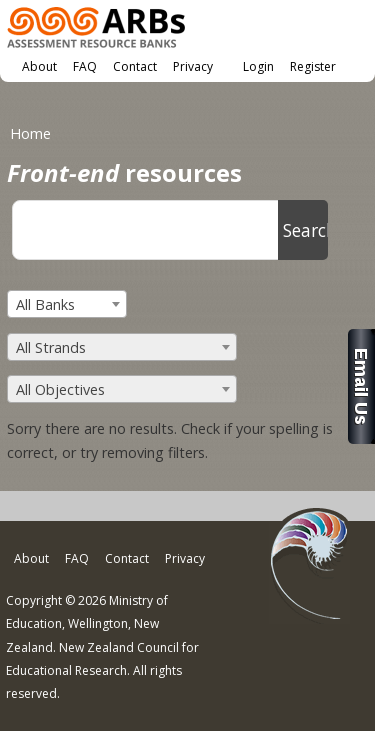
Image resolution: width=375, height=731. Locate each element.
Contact (135, 66)
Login (258, 66)
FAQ (85, 66)
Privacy (193, 66)
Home (30, 133)
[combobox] (67, 304)
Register (313, 66)
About (39, 66)
